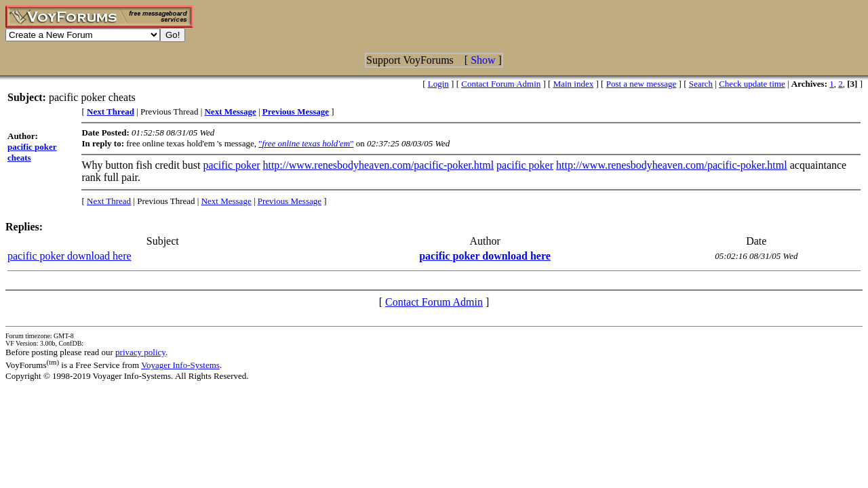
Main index (574, 84)
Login (438, 84)
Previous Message (290, 201)
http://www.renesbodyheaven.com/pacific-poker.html (378, 165)
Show (483, 60)
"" (306, 143)
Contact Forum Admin (501, 84)
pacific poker (232, 165)
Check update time (752, 84)
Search (701, 84)
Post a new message (642, 84)
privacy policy (140, 352)
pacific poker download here (70, 256)
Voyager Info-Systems (180, 365)
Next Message (226, 201)
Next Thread (109, 201)
